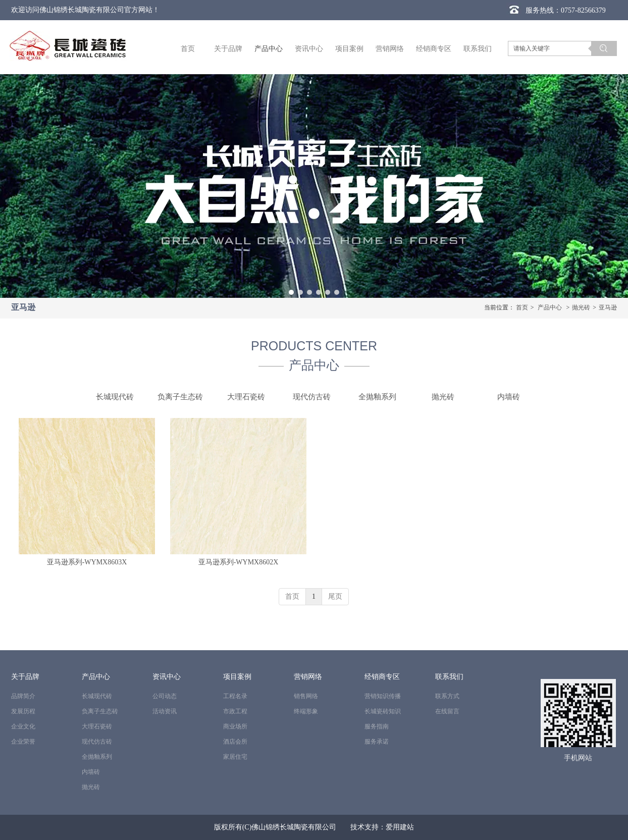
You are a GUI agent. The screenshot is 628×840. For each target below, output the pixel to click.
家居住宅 (235, 757)
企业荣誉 (23, 742)
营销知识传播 (383, 696)
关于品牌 (25, 677)
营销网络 (308, 677)
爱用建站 (400, 827)
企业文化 (23, 726)
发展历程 (23, 711)
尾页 (335, 596)
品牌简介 (23, 696)
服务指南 (377, 726)
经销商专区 (382, 677)
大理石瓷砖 (97, 726)
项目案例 (237, 677)
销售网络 (306, 696)
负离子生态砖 (100, 711)
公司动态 (165, 696)
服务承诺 (377, 742)
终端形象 (306, 711)
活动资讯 (165, 711)
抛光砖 (581, 307)
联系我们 (449, 677)
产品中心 (550, 307)
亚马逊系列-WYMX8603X (87, 562)
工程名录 (235, 696)
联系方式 (447, 696)
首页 (522, 307)
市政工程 (235, 711)
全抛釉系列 (97, 757)
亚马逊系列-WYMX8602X (239, 562)
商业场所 (235, 726)
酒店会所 (235, 742)
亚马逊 (608, 307)
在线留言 (447, 711)
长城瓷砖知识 (383, 711)
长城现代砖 (97, 696)
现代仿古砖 (97, 742)
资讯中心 (167, 677)
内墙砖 (91, 772)
